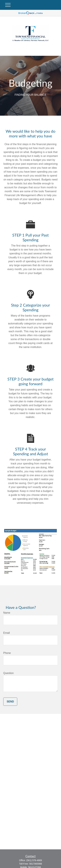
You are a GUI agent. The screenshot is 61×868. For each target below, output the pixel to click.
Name (7, 613)
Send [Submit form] (10, 702)
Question (8, 673)
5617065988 (36, 864)
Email (7, 633)
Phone (7, 653)
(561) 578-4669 (34, 860)
